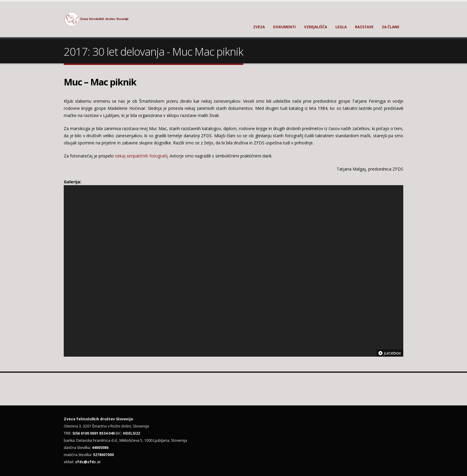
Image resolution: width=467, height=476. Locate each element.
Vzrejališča (316, 27)
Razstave (364, 27)
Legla (341, 27)
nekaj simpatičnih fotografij (141, 156)
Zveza (259, 27)
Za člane (391, 27)
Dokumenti (284, 27)
